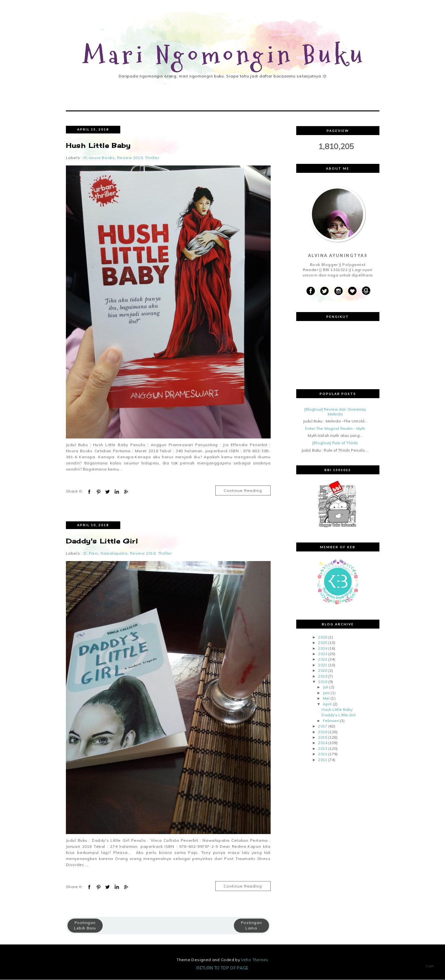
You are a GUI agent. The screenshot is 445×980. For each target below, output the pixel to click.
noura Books (102, 158)
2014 (322, 743)
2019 (322, 676)
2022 (322, 660)
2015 (322, 738)
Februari (331, 721)
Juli (326, 688)
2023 (322, 654)
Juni (326, 693)
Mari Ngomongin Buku (224, 56)
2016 (322, 732)
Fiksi (94, 554)
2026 (322, 638)
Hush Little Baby (98, 146)
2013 (322, 749)
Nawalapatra (114, 554)
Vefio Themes (254, 960)
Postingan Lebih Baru (85, 926)
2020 (322, 671)
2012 (322, 755)
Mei (326, 699)
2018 (322, 682)
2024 (322, 649)
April (327, 704)
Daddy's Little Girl (102, 542)
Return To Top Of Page (222, 968)
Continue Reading (243, 491)
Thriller (152, 158)
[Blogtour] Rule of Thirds (335, 443)
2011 (322, 760)
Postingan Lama (251, 926)
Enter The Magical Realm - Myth (335, 429)
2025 (322, 643)
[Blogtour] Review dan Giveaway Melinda (335, 412)
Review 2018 (130, 158)
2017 (322, 727)
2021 (322, 666)
